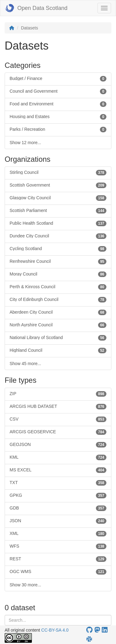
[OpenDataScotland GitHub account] (89, 630)
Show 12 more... (25, 143)
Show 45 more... (25, 364)
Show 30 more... (25, 585)
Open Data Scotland (36, 8)
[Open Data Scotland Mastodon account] (97, 630)
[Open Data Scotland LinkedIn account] (105, 630)
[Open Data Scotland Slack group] (89, 639)
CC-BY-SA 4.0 (55, 630)
